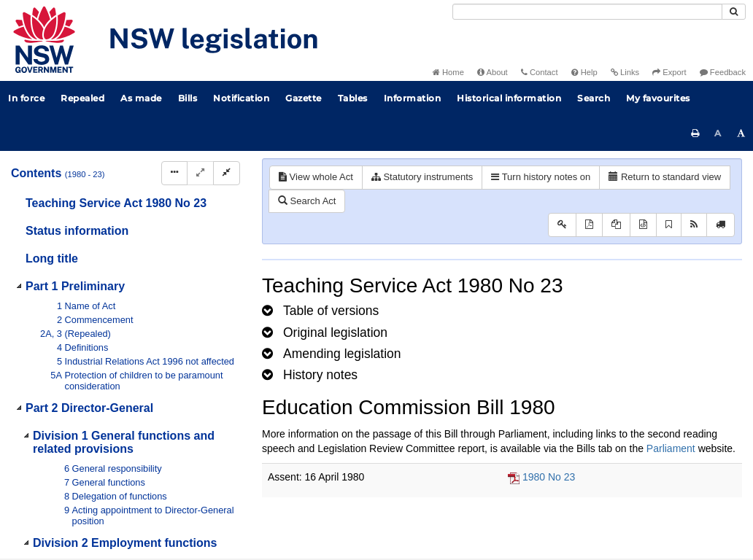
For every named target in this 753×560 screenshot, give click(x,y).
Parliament (671, 448)
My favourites (658, 98)
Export (669, 72)
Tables (353, 98)
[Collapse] (227, 173)
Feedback (723, 72)
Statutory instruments (422, 177)
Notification (241, 98)
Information (413, 98)
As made (141, 98)
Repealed (82, 98)
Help (584, 72)
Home (448, 72)
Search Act (307, 201)
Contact (540, 72)
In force (26, 98)
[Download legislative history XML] (643, 225)
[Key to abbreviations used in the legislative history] (562, 225)
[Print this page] (695, 133)
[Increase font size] (741, 133)
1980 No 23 (549, 477)
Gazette (304, 98)
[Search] (587, 12)
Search (594, 98)
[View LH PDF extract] (616, 225)
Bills (188, 98)
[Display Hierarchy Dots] (174, 173)
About (493, 72)
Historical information (509, 98)
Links (625, 72)
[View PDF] (589, 225)
